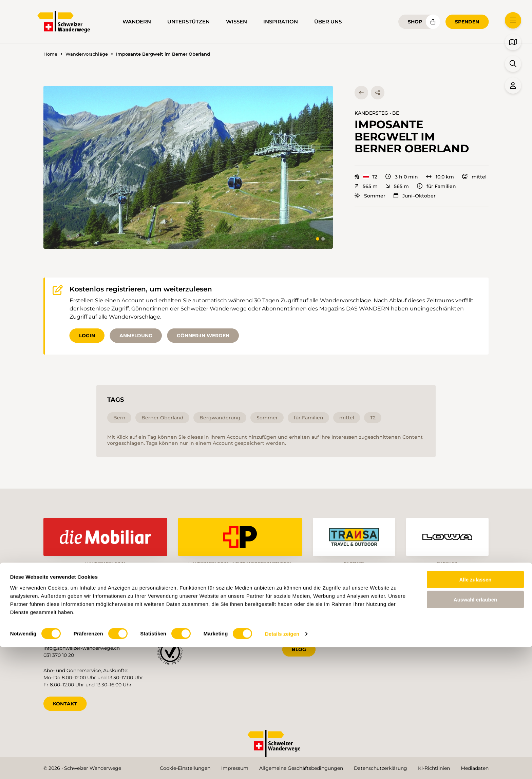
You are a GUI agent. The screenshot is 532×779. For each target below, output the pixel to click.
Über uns (328, 22)
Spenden (467, 22)
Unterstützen (188, 22)
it (441, 619)
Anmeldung (136, 336)
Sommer (370, 196)
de (396, 619)
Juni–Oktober (415, 196)
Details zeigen (282, 766)
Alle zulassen (475, 711)
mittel (474, 177)
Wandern (137, 22)
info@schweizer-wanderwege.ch (82, 646)
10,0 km (440, 177)
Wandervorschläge (87, 54)
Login (87, 336)
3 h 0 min (402, 177)
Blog (299, 647)
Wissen (236, 22)
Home (50, 54)
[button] (188, 167)
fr (419, 619)
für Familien (436, 186)
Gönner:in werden (203, 336)
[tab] (318, 239)
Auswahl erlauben (475, 731)
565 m (366, 186)
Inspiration (281, 22)
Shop (415, 22)
